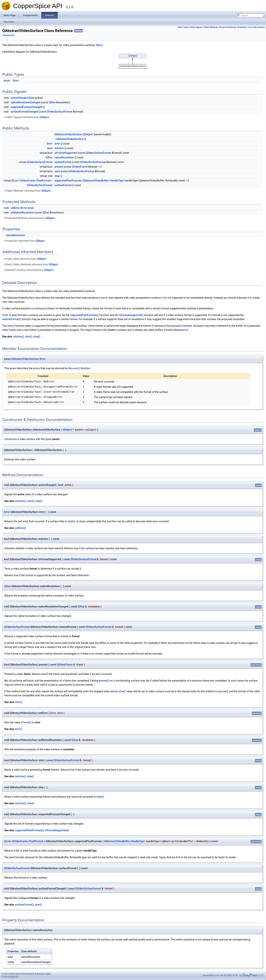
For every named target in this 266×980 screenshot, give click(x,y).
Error (16, 81)
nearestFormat (63, 162)
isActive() (18, 337)
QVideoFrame (80, 167)
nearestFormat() (12, 319)
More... (100, 45)
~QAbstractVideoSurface (69, 139)
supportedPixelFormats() (84, 315)
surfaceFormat (63, 185)
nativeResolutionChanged (25, 102)
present (59, 167)
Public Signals (196, 27)
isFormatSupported (66, 153)
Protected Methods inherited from (29, 218)
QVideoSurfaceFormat (59, 112)
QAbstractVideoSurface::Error (28, 359)
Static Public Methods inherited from (31, 264)
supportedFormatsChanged (26, 107)
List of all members (257, 27)
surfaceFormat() (24, 905)
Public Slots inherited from (25, 259)
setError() (21, 528)
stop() (89, 330)
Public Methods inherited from (27, 191)
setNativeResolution (22, 213)
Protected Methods (228, 27)
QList (15, 181)
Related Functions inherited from (28, 270)
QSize (52, 102)
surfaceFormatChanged (24, 112)
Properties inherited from (24, 241)
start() (11, 326)
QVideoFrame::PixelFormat (35, 181)
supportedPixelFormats (68, 181)
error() (76, 368)
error (57, 144)
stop (57, 176)
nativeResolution (64, 157)
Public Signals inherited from (26, 117)
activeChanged (19, 98)
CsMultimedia (8, 35)
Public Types (183, 27)
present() (177, 326)
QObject (44, 117)
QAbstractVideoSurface (68, 134)
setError (15, 208)
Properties (242, 27)
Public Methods (211, 27)
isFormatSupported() (131, 315)
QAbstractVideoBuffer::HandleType (103, 181)
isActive (59, 148)
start (57, 171)
